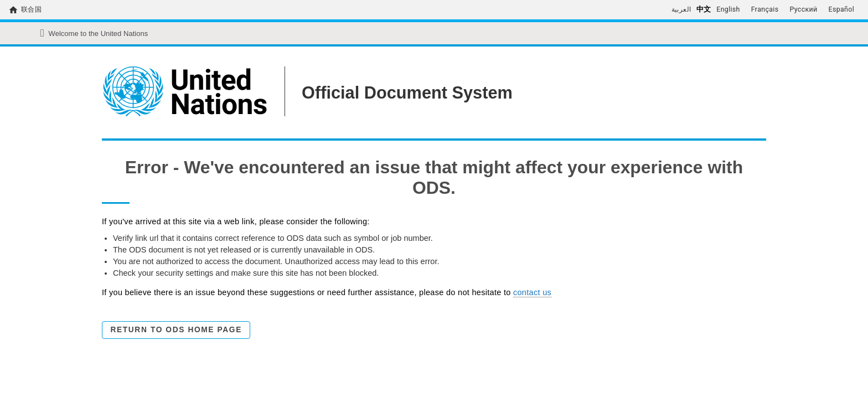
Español (841, 9)
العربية (681, 9)
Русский (803, 9)
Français (765, 9)
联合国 (31, 9)
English (728, 9)
